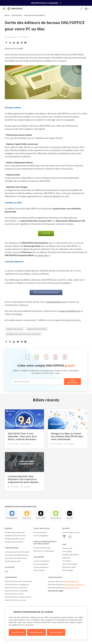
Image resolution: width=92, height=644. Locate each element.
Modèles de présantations (14, 542)
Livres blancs (67, 561)
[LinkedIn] (14, 43)
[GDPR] (70, 537)
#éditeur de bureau (15, 329)
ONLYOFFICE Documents (34, 15)
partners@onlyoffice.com (76, 585)
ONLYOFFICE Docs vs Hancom (16, 600)
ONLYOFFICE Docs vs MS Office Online (18, 581)
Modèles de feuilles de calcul (15, 539)
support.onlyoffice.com (70, 311)
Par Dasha (27, 444)
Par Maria (25, 37)
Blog (7, 15)
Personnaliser (36, 632)
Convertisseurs (12, 548)
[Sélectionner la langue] (87, 9)
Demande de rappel (56, 591)
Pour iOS (69, 518)
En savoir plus (28, 625)
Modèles (9, 528)
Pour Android (56, 518)
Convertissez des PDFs (13, 561)
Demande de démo (69, 567)
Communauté (67, 548)
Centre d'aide (67, 552)
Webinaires (66, 558)
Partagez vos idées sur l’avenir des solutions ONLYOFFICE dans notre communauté (67, 436)
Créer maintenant (72, 381)
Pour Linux (27, 518)
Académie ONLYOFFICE (71, 555)
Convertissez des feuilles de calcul (17, 555)
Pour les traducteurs (41, 564)
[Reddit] (18, 43)
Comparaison (11, 577)
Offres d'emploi (39, 570)
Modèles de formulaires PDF (15, 532)
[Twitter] (10, 43)
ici (80, 320)
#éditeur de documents (37, 329)
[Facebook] (6, 43)
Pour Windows (12, 518)
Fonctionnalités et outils (42, 548)
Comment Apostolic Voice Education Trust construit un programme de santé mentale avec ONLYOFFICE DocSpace (23, 479)
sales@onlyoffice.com (56, 302)
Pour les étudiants (40, 532)
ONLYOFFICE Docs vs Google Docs (17, 585)
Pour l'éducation (41, 528)
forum (19, 314)
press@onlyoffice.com (71, 588)
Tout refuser (17, 632)
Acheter (46, 233)
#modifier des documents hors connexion (23, 334)
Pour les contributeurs (42, 561)
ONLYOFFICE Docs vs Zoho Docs (16, 588)
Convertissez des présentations (16, 558)
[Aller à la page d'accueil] (15, 9)
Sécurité (66, 528)
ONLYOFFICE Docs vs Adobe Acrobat (18, 597)
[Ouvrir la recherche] (81, 9)
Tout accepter (56, 632)
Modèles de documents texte (15, 536)
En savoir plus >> (43, 255)
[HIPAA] (64, 537)
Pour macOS (41, 518)
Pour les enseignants (41, 536)
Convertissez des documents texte (17, 552)
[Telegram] (22, 43)
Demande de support (70, 564)
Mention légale (68, 570)
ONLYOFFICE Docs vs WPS (14, 594)
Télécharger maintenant (46, 292)
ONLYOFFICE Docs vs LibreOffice (16, 591)
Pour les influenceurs (41, 567)
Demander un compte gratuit (44, 551)
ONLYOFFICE (17, 15)
